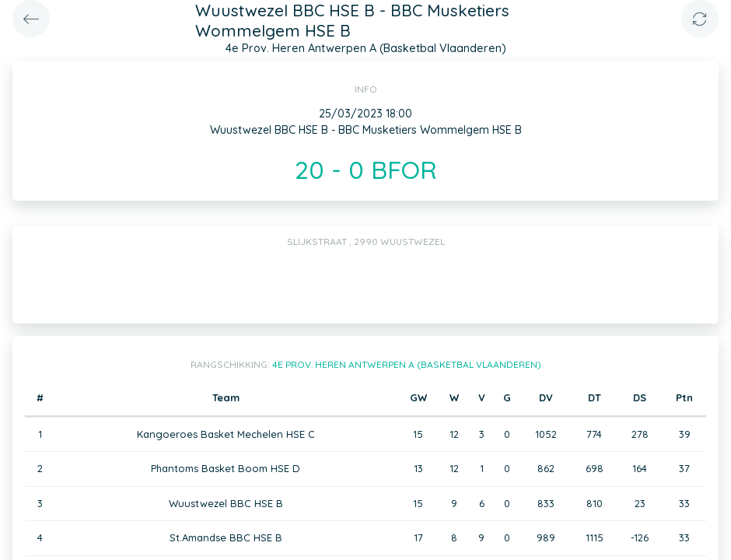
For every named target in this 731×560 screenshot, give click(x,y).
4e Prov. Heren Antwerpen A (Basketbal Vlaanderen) (407, 364)
